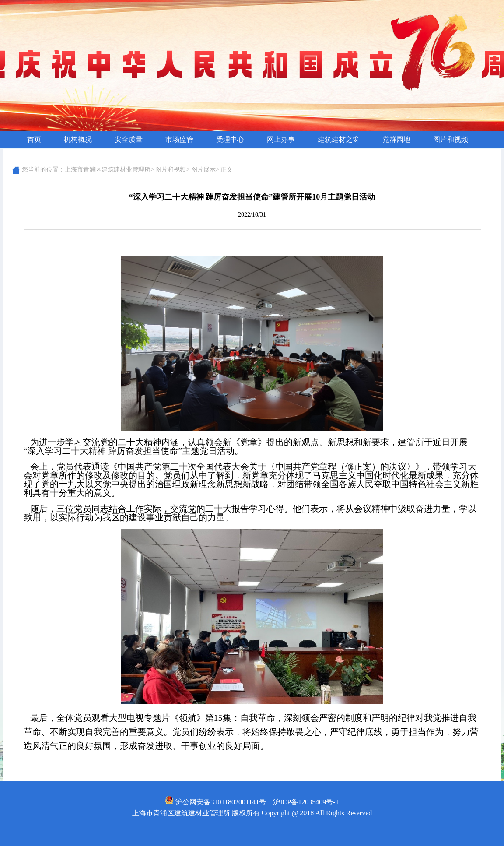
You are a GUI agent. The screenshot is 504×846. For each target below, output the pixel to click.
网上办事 (281, 139)
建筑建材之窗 (339, 139)
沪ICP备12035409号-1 (306, 802)
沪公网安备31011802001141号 (215, 802)
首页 (34, 139)
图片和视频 (451, 139)
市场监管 (179, 139)
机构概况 (78, 139)
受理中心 (230, 139)
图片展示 (203, 170)
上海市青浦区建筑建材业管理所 (108, 170)
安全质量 (129, 139)
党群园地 (396, 139)
